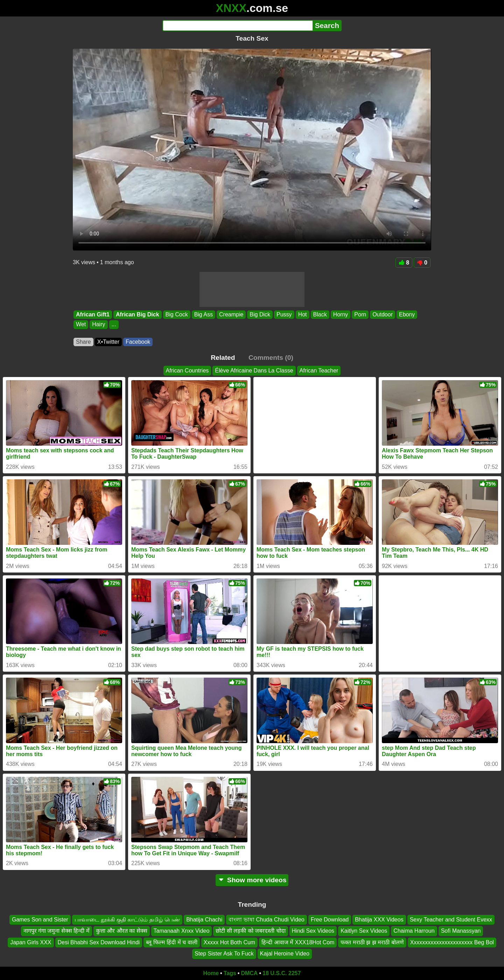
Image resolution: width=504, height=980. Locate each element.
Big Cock (177, 314)
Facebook (138, 342)
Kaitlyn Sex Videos (364, 931)
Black (320, 314)
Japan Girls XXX (31, 942)
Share (83, 342)
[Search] (237, 26)
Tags (230, 973)
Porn (360, 314)
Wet (81, 325)
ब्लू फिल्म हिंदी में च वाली (171, 942)
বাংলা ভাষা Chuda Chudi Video (266, 920)
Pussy (284, 314)
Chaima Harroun (414, 931)
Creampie (231, 314)
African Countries (187, 371)
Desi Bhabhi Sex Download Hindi (99, 942)
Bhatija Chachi (204, 920)
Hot (303, 314)
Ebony (407, 314)
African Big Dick (138, 314)
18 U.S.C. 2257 (282, 973)
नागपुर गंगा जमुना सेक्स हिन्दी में (57, 931)
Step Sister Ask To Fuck (224, 954)
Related (223, 358)
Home (211, 973)
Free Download (330, 920)
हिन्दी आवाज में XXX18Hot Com (298, 942)
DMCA (249, 973)
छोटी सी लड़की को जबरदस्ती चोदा (250, 931)
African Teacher (319, 371)
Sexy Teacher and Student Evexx (451, 920)
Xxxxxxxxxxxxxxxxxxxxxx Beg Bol (452, 942)
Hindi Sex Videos (313, 931)
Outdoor (383, 314)
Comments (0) (271, 358)
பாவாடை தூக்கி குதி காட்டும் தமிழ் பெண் (127, 920)
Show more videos (252, 880)
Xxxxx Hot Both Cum (230, 942)
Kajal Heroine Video (285, 954)
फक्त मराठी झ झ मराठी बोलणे (372, 942)
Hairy (99, 325)
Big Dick (260, 314)
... (114, 325)
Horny (341, 314)
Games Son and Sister (40, 920)
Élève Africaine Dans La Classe (254, 371)
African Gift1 (93, 314)
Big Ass (204, 314)
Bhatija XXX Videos (379, 920)
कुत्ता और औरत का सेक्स (122, 931)
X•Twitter (108, 342)
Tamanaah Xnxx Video (182, 931)
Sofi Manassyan (461, 931)
